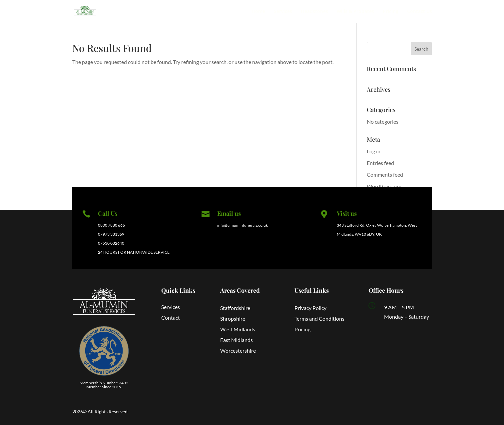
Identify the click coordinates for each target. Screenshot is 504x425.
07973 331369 (111, 234)
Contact (171, 317)
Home (258, 12)
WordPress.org (384, 186)
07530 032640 (111, 243)
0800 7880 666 (111, 225)
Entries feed (380, 163)
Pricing (391, 12)
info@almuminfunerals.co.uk (243, 225)
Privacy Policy (310, 308)
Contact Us (420, 12)
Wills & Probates (355, 12)
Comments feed (385, 174)
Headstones (314, 12)
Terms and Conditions (319, 318)
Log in (374, 151)
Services (283, 12)
